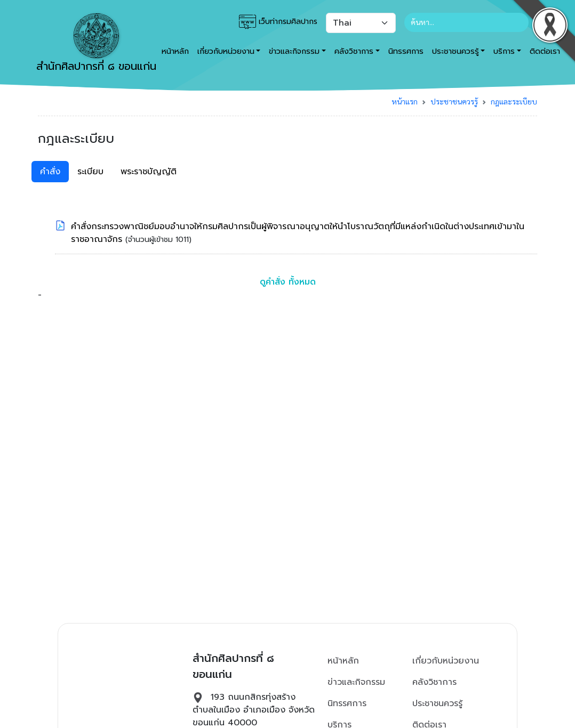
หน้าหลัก (343, 661)
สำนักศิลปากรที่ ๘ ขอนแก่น (96, 44)
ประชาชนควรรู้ (454, 101)
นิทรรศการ (406, 51)
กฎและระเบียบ (514, 101)
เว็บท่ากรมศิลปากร (278, 22)
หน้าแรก (405, 101)
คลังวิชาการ (434, 682)
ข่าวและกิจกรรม (356, 682)
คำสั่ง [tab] (50, 172)
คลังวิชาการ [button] (354, 51)
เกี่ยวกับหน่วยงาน (446, 661)
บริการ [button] (504, 51)
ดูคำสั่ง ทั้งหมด (288, 282)
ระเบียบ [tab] (90, 172)
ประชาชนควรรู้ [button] (456, 51)
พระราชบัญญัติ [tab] (149, 172)
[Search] (466, 22)
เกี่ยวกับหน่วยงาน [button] (226, 51)
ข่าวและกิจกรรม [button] (294, 51)
